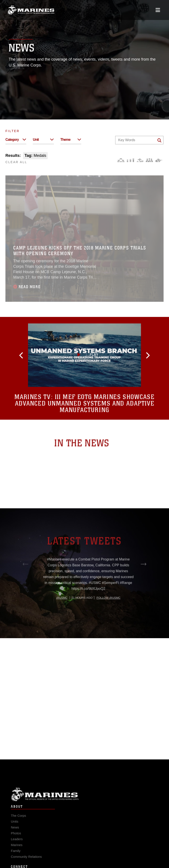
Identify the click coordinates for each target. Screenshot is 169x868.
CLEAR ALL (16, 162)
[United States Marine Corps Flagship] (31, 10)
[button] (34, 355)
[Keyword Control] (139, 140)
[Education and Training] (130, 160)
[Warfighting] (159, 160)
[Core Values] (140, 160)
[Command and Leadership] (149, 160)
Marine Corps (84, 801)
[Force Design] (121, 160)
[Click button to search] (159, 140)
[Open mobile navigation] (158, 10)
